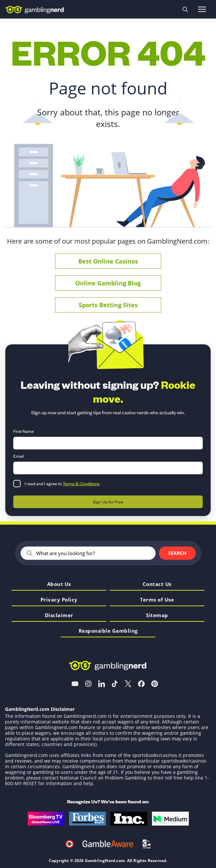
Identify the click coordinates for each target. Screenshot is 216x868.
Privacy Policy (59, 600)
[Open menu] (202, 9)
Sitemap (157, 616)
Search (177, 553)
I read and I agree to (62, 483)
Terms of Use (157, 600)
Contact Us (157, 584)
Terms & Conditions (81, 483)
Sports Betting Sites (108, 305)
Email (19, 456)
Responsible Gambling (108, 631)
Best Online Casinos (108, 261)
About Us (59, 584)
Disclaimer (59, 616)
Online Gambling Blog (108, 283)
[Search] (93, 553)
